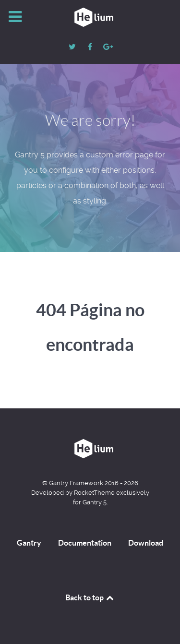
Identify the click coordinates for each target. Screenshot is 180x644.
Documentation (85, 543)
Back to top (90, 597)
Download (146, 543)
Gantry (29, 543)
